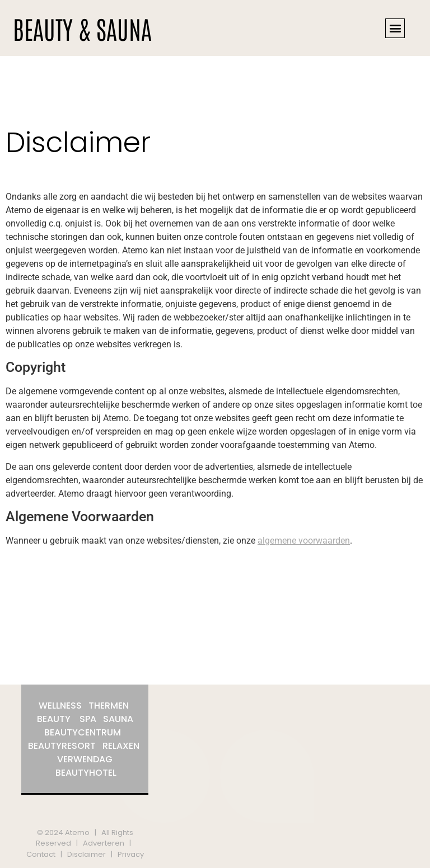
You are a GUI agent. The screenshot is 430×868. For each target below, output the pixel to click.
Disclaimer (87, 854)
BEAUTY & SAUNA (82, 28)
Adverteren (104, 843)
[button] (395, 28)
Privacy (131, 854)
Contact (41, 854)
